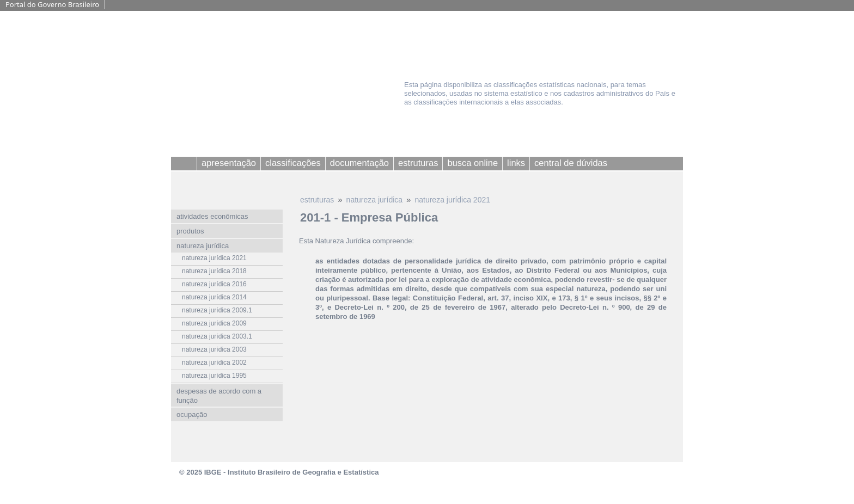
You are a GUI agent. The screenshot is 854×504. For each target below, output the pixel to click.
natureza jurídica (375, 200)
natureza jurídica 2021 (452, 200)
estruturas (317, 200)
